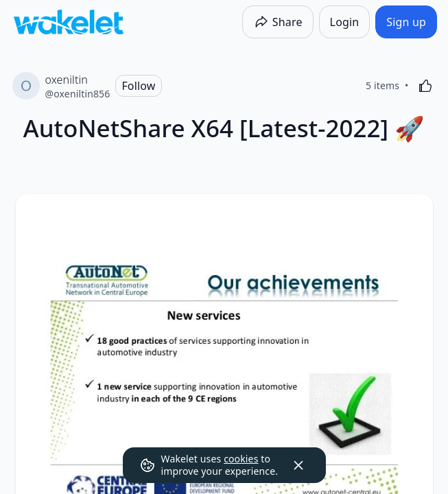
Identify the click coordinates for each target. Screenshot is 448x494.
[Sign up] (406, 22)
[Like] (425, 86)
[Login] (345, 22)
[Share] (278, 22)
